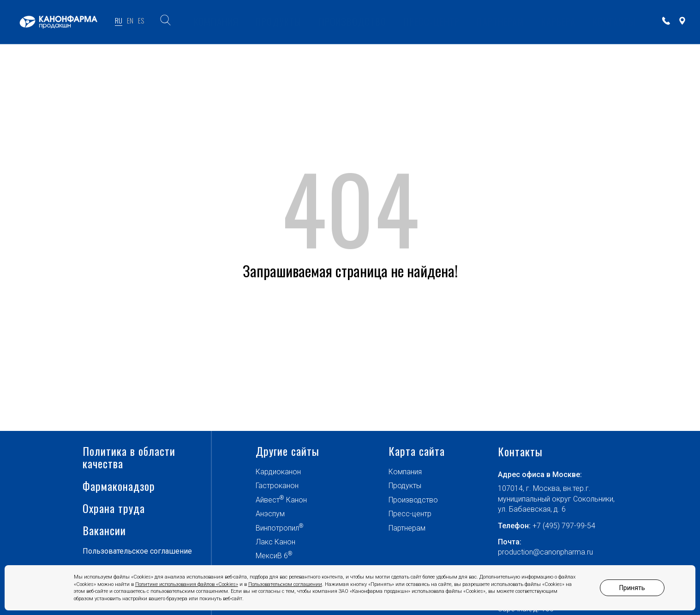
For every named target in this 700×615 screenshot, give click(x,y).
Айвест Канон (281, 543)
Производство (413, 543)
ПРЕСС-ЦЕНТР (431, 21)
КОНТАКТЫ (614, 21)
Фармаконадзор (119, 530)
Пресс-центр (410, 558)
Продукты (405, 529)
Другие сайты (287, 495)
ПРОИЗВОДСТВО (353, 21)
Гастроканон (277, 529)
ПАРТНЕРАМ (500, 21)
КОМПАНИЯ (216, 21)
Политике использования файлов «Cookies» (187, 584)
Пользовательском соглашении (285, 584)
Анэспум (270, 558)
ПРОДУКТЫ (279, 21)
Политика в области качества (129, 501)
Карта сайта (417, 495)
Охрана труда (114, 552)
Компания (405, 515)
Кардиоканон (278, 515)
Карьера (558, 21)
